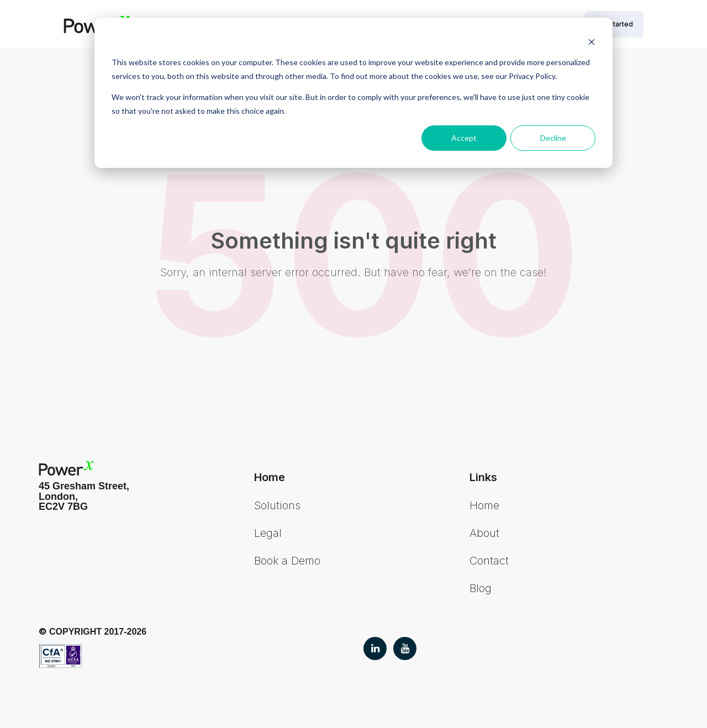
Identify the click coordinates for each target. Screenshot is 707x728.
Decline (553, 138)
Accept (464, 138)
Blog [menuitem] (481, 588)
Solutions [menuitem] (277, 505)
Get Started (614, 24)
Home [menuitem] (484, 505)
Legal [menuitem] (268, 533)
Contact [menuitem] (489, 561)
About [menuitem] (484, 533)
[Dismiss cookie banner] (592, 42)
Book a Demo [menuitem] (287, 561)
